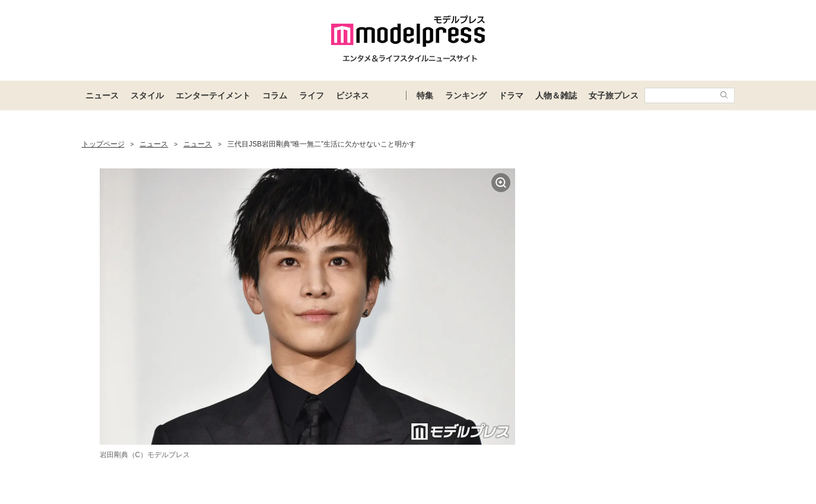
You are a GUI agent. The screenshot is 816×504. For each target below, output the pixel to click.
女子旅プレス (614, 95)
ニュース (102, 95)
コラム (275, 95)
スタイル (147, 95)
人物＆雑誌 (556, 95)
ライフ (312, 95)
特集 (425, 95)
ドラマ (511, 95)
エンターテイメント (213, 95)
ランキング (466, 95)
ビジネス (353, 95)
